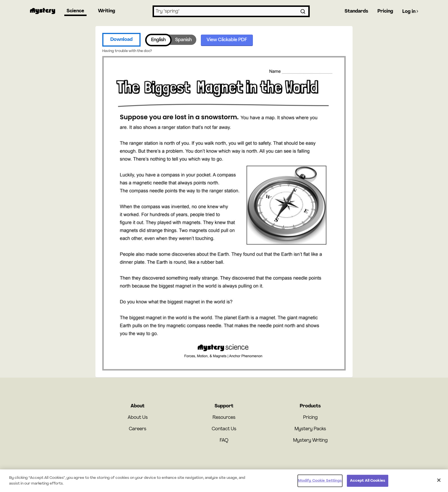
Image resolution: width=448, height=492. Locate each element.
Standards (356, 11)
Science (75, 11)
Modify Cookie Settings (320, 482)
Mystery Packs (310, 429)
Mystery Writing (310, 441)
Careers (138, 429)
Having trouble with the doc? (127, 51)
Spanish (183, 40)
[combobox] (231, 11)
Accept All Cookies (368, 482)
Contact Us (224, 429)
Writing (107, 11)
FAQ (224, 441)
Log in (410, 11)
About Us (138, 418)
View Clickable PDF (227, 40)
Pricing (385, 11)
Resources (224, 418)
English (158, 40)
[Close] (439, 481)
